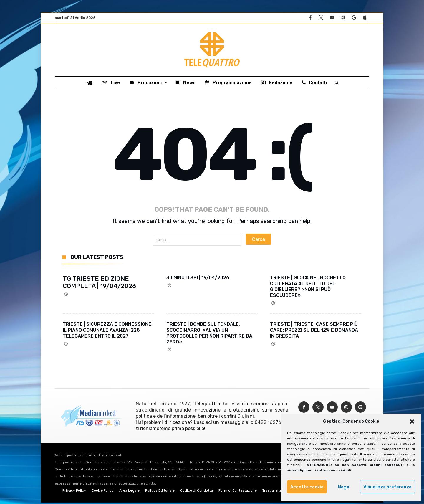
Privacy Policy (74, 492)
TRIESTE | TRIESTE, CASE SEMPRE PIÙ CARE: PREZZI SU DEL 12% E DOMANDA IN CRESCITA (314, 332)
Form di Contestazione (238, 492)
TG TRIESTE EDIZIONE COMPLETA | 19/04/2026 (100, 284)
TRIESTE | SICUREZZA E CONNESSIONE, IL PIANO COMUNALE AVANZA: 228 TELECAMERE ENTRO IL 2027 (108, 332)
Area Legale (129, 492)
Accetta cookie (307, 487)
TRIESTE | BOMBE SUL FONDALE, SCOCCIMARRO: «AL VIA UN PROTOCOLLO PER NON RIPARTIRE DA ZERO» (209, 334)
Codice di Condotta (197, 492)
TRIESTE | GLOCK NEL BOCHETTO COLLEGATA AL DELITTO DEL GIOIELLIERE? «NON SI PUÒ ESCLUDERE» (308, 288)
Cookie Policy (103, 492)
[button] (412, 422)
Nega (344, 487)
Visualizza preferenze (387, 487)
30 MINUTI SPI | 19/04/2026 (198, 279)
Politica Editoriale (160, 492)
